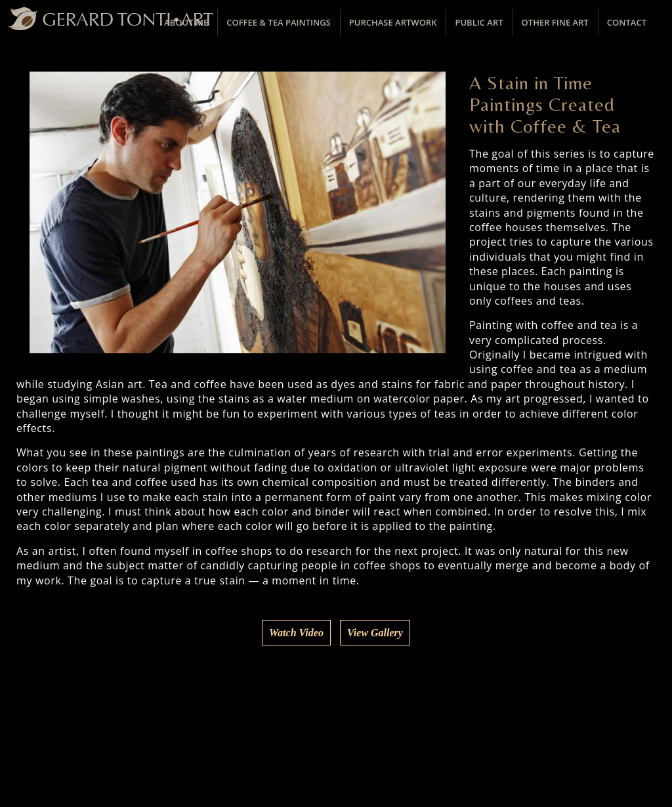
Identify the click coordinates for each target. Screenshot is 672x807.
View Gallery (375, 633)
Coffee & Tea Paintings (279, 22)
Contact (627, 22)
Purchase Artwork (393, 22)
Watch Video (296, 633)
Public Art (479, 22)
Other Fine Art (555, 22)
